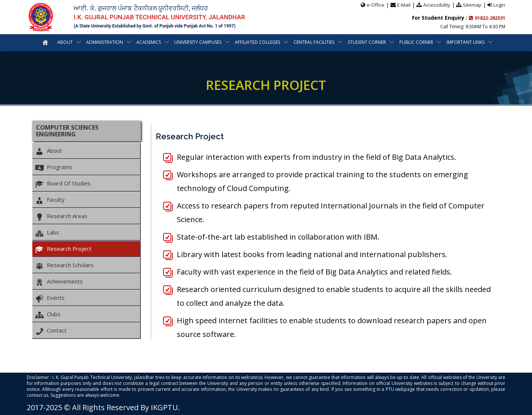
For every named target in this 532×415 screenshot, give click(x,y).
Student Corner (367, 42)
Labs (47, 233)
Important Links (466, 42)
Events (50, 298)
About (65, 42)
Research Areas (61, 216)
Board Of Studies (63, 184)
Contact (51, 331)
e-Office (376, 5)
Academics (149, 42)
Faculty (50, 200)
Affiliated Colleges (257, 42)
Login (499, 5)
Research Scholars (64, 265)
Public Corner (416, 42)
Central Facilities (314, 42)
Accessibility (437, 5)
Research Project (63, 249)
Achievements (59, 282)
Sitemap (472, 5)
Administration (105, 42)
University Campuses (198, 42)
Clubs (48, 314)
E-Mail (404, 5)
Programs (54, 167)
